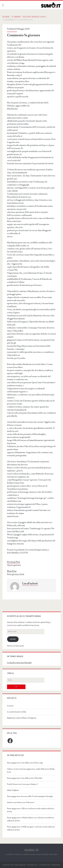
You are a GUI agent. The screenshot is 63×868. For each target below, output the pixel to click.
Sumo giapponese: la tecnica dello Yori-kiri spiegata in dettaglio (30, 796)
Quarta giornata (14, 565)
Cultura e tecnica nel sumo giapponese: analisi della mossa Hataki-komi (31, 771)
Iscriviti (13, 639)
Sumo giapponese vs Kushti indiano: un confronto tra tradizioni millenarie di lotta (30, 819)
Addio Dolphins (13, 790)
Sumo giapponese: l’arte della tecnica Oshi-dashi (25, 778)
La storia (10, 706)
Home (6, 17)
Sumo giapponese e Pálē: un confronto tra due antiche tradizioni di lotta (31, 810)
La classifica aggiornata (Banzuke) (19, 663)
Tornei (16, 17)
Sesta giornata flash (16, 574)
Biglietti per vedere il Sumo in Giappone (22, 718)
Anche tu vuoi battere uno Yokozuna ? (21, 802)
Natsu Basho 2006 (34, 17)
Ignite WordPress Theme (18, 865)
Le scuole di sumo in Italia (17, 712)
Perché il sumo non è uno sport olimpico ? (23, 784)
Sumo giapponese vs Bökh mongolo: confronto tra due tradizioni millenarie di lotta (31, 828)
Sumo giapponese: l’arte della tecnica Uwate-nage (25, 763)
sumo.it (32, 850)
